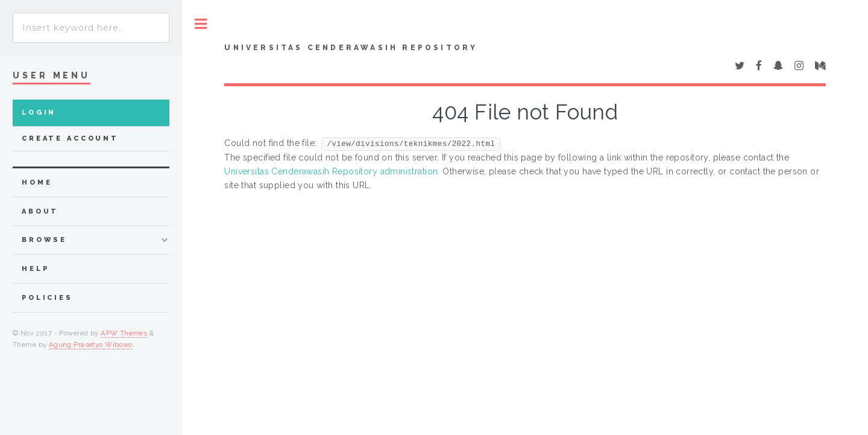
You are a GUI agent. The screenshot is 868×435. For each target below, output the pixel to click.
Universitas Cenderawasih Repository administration (331, 171)
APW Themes (124, 333)
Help (35, 269)
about (40, 211)
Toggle (201, 24)
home (37, 183)
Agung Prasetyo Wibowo (91, 345)
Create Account (70, 138)
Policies (47, 298)
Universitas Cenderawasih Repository (351, 48)
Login (39, 113)
